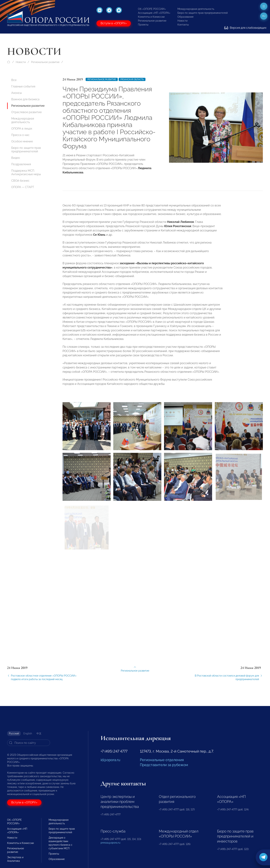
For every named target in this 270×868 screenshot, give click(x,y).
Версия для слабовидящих (245, 28)
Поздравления (21, 164)
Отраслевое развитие (26, 112)
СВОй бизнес (20, 181)
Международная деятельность (196, 9)
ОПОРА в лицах (22, 129)
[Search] (29, 743)
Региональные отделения (162, 760)
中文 (39, 733)
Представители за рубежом (164, 765)
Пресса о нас (20, 135)
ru (264, 16)
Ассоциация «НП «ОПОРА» (154, 13)
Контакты (183, 25)
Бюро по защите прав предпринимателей (203, 13)
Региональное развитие (152, 21)
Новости (182, 21)
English (28, 733)
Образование (185, 17)
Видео (16, 158)
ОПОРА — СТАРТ (23, 187)
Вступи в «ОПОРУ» (114, 23)
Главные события (23, 86)
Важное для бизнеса (25, 99)
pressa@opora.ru (110, 843)
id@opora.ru (110, 760)
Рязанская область (132, 79)
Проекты (143, 25)
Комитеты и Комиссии (151, 17)
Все (14, 80)
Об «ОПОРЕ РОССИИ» (152, 9)
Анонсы (17, 93)
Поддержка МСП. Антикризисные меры (26, 172)
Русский (14, 733)
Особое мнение (22, 141)
